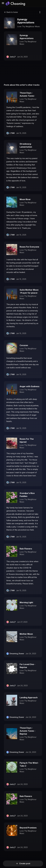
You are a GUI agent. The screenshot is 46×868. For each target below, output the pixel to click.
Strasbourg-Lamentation (26, 145)
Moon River (25, 199)
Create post (23, 864)
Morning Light (26, 602)
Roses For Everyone (29, 247)
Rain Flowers (26, 549)
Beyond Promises (28, 828)
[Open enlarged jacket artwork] (9, 23)
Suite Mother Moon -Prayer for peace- (29, 291)
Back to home (11, 12)
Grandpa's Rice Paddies (27, 495)
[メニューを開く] (3, 3)
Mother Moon (26, 634)
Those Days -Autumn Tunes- (27, 94)
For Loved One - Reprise (27, 666)
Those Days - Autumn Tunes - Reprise (27, 731)
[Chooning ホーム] (15, 3)
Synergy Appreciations (27, 37)
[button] (23, 46)
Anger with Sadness (30, 386)
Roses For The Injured (27, 440)
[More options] (40, 12)
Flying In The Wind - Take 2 (29, 764)
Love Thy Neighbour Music (29, 26)
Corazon (24, 345)
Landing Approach (29, 698)
